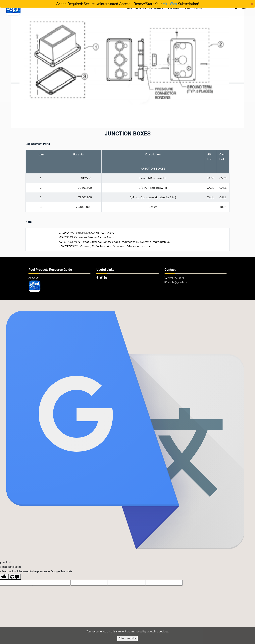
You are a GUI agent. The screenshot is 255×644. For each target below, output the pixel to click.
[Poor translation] (15, 585)
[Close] (252, 4)
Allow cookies (127, 638)
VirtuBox (170, 4)
